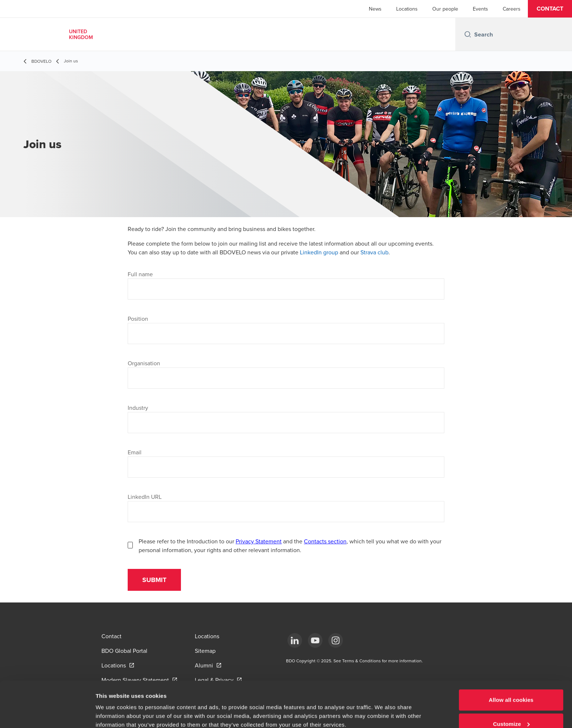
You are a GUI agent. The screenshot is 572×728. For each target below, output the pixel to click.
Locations (407, 9)
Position (138, 319)
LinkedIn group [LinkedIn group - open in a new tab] (319, 252)
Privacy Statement (259, 541)
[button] (550, 9)
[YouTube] (315, 640)
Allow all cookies (511, 661)
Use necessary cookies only (511, 708)
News (375, 9)
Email (135, 452)
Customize (511, 685)
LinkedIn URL (145, 497)
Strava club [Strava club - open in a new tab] (374, 252)
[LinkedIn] (295, 640)
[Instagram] (336, 640)
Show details (113, 706)
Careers (512, 9)
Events (480, 9)
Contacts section (325, 541)
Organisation (144, 363)
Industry (138, 408)
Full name (140, 274)
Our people (445, 9)
